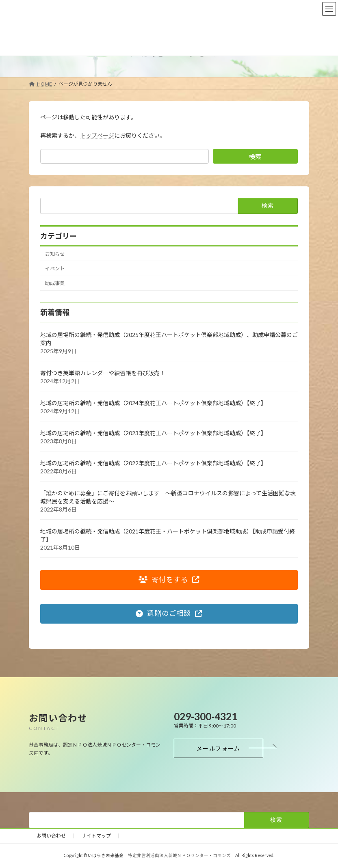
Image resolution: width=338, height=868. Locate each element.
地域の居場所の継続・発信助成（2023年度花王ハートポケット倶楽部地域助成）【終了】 (153, 433)
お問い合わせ (51, 836)
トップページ (97, 135)
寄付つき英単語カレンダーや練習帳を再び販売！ (103, 372)
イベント (55, 269)
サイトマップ (96, 836)
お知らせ (55, 254)
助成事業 (55, 283)
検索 (255, 157)
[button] (169, 580)
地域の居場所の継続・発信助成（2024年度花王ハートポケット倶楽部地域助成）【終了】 (158, 403)
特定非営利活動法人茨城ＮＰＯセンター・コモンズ (179, 855)
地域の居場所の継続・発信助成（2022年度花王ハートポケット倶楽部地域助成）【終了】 (153, 463)
